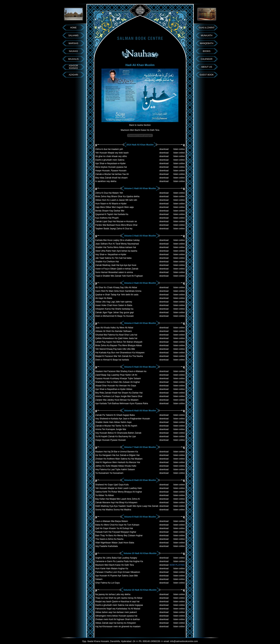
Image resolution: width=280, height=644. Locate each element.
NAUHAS (73, 51)
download (164, 149)
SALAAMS (73, 36)
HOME (73, 28)
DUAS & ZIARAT (207, 28)
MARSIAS (73, 43)
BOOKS (207, 51)
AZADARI (73, 75)
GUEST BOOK (207, 75)
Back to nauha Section (140, 125)
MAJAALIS (73, 59)
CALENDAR (207, 59)
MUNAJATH (207, 36)
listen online (179, 149)
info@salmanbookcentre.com (184, 641)
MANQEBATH (207, 43)
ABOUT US (207, 67)
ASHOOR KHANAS (73, 67)
